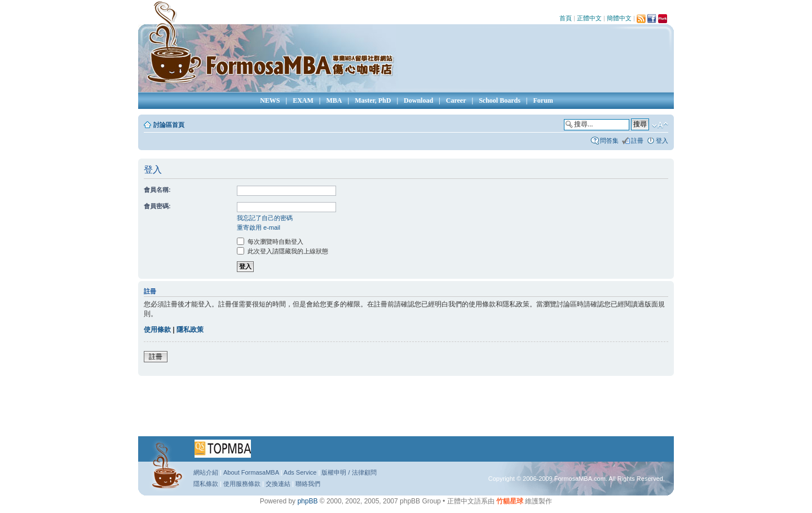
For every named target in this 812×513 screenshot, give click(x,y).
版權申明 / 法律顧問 (349, 472)
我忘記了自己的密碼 (265, 218)
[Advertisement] (406, 410)
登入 (662, 141)
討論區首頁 (169, 125)
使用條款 (157, 330)
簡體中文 (619, 18)
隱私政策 (190, 330)
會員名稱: (157, 190)
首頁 (566, 18)
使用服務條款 (242, 484)
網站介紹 (206, 472)
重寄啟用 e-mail (259, 227)
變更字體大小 (660, 125)
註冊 (637, 141)
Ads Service (300, 472)
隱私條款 (206, 484)
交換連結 (278, 484)
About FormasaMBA (251, 472)
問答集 (609, 141)
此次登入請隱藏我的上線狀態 (283, 251)
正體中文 (589, 18)
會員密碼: (157, 206)
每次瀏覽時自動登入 (270, 242)
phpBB (307, 501)
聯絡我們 (308, 484)
